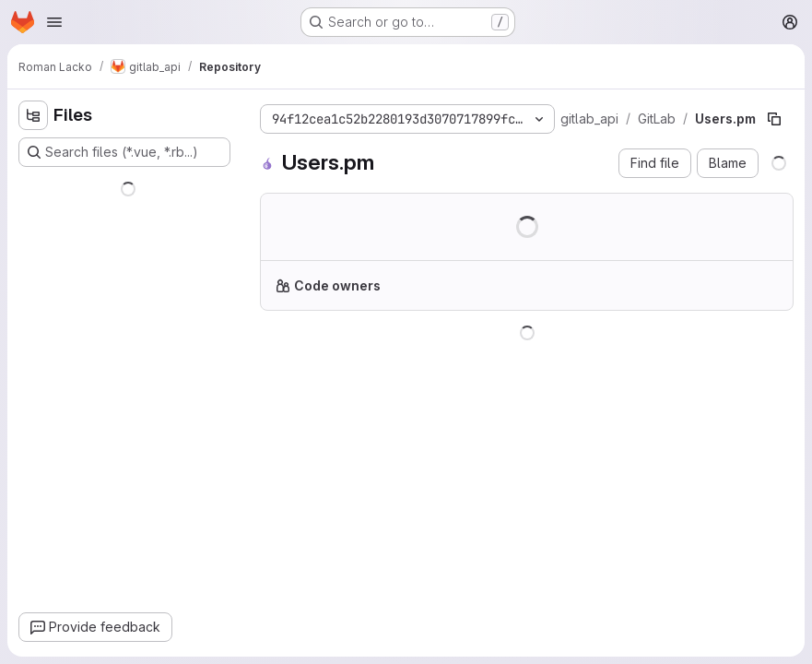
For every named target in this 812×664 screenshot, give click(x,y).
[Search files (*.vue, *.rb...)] (124, 152)
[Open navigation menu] (54, 22)
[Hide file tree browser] (33, 115)
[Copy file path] (774, 119)
